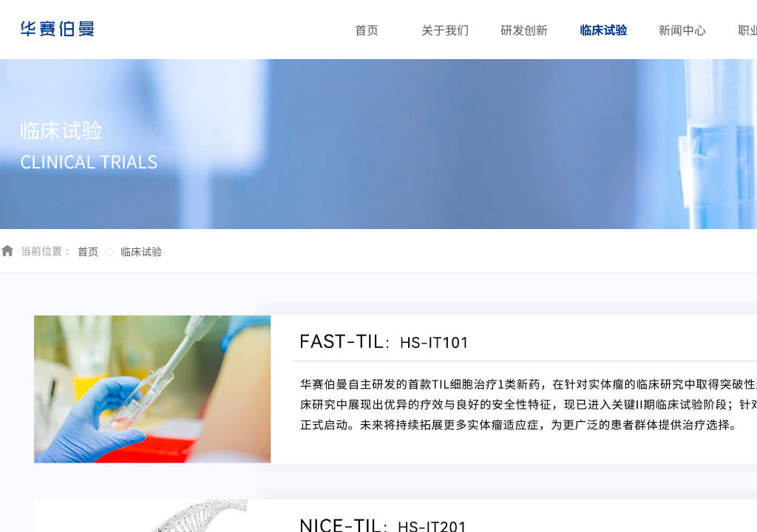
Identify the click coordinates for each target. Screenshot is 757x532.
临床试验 (141, 251)
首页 (88, 251)
